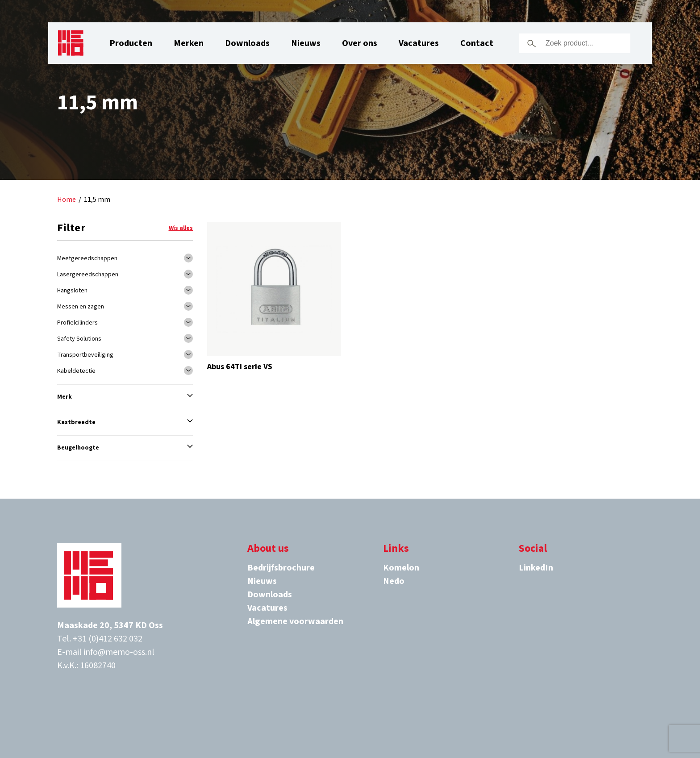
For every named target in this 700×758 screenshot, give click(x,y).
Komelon (401, 568)
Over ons (360, 43)
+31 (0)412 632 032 (108, 639)
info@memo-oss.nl (119, 652)
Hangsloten (72, 291)
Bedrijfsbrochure (281, 568)
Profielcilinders (77, 323)
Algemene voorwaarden (295, 621)
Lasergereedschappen (88, 275)
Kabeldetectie (76, 371)
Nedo (394, 581)
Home (67, 200)
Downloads (247, 43)
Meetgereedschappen (87, 258)
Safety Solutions (79, 339)
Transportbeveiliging (85, 355)
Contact (477, 43)
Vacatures (419, 43)
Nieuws (306, 43)
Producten (131, 43)
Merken (189, 43)
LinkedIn (536, 568)
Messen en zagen (81, 307)
